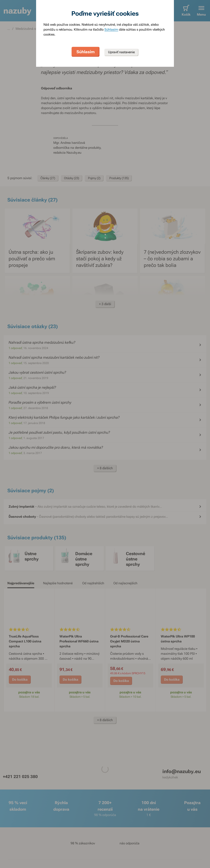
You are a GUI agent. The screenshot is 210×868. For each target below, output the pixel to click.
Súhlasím (111, 29)
